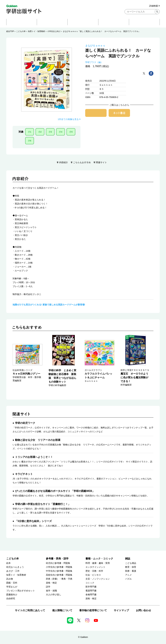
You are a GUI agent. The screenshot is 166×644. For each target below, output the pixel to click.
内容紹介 (64, 162)
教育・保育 (131, 567)
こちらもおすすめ (82, 162)
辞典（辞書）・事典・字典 (59, 579)
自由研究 (11, 599)
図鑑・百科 (12, 583)
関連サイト (101, 162)
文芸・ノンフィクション (98, 579)
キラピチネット (24, 474)
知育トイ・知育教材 (36, 31)
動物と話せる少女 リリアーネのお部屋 (38, 440)
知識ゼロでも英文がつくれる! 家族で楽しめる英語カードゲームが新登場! (49, 305)
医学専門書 (91, 587)
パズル (128, 579)
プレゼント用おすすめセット (21, 591)
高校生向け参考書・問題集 (59, 575)
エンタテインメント (95, 567)
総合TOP (10, 31)
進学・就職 (51, 591)
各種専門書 (91, 595)
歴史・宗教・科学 (94, 571)
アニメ (128, 575)
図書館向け (12, 595)
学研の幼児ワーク (25, 423)
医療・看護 (131, 571)
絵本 (8, 563)
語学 (48, 587)
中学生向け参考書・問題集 (59, 571)
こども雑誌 (131, 563)
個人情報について (62, 610)
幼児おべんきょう (15, 567)
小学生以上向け (54, 31)
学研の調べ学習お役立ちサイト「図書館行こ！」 (43, 504)
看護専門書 (91, 591)
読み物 (10, 579)
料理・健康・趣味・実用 (98, 563)
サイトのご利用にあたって (30, 610)
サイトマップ (121, 610)
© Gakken (83, 637)
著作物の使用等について (93, 610)
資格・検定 (51, 583)
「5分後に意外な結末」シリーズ (33, 521)
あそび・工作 (13, 571)
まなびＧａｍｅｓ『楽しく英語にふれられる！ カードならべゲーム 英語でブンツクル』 (102, 31)
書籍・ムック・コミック (99, 559)
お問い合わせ (144, 610)
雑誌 (128, 559)
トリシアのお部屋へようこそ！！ (34, 457)
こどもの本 (21, 31)
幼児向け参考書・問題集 (58, 563)
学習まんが (12, 587)
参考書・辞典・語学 (57, 559)
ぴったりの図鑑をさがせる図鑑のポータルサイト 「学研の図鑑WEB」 (55, 491)
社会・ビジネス (93, 575)
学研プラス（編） (94, 62)
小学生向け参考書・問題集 (59, 567)
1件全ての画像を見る (69, 119)
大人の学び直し (54, 595)
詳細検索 (154, 6)
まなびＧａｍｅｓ (95, 46)
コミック (90, 583)
